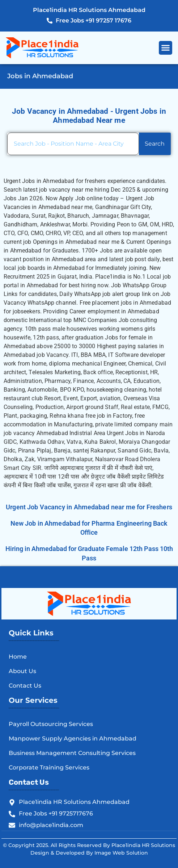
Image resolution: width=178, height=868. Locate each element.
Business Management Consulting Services (72, 753)
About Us (22, 671)
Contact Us (25, 686)
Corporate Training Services (49, 767)
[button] (166, 48)
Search (155, 144)
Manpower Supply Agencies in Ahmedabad (73, 738)
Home (18, 657)
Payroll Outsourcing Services (51, 724)
